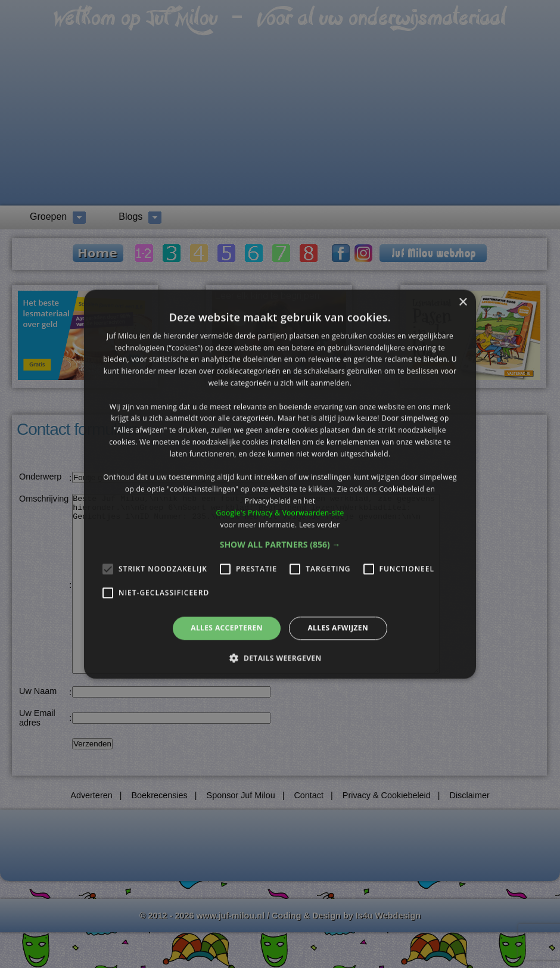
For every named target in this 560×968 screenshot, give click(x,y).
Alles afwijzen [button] (338, 628)
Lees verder (320, 525)
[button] (280, 545)
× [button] (463, 302)
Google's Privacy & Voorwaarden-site (280, 513)
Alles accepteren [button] (227, 628)
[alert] (280, 484)
